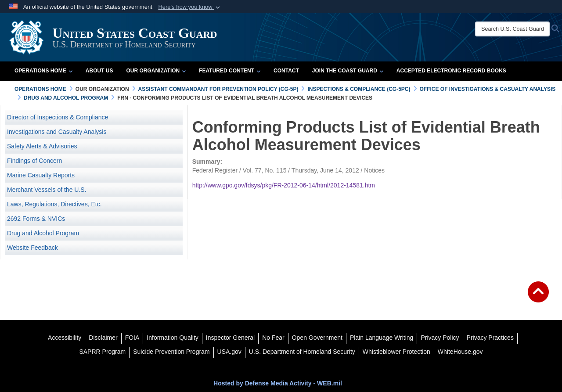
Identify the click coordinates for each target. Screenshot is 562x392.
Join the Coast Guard (348, 71)
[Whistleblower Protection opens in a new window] (396, 352)
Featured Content (230, 71)
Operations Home (43, 71)
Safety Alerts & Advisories (42, 146)
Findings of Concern (34, 161)
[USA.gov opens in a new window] (229, 352)
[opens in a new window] (103, 338)
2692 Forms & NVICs (36, 219)
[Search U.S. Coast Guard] (512, 29)
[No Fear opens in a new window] (273, 338)
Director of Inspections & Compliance (58, 117)
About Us (99, 71)
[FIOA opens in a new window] (132, 338)
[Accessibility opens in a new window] (65, 338)
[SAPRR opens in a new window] (102, 352)
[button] (190, 7)
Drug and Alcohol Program (43, 233)
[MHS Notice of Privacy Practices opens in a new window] (490, 338)
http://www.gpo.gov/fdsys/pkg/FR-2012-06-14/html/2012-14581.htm (284, 185)
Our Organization (156, 71)
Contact (286, 71)
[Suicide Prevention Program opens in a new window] (171, 352)
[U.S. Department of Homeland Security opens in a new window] (302, 352)
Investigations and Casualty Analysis (57, 132)
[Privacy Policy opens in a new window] (440, 338)
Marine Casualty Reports (41, 175)
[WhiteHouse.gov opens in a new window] (460, 352)
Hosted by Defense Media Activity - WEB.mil (278, 383)
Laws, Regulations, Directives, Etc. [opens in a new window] (54, 204)
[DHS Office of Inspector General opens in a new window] (230, 338)
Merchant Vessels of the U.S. (47, 190)
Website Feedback (32, 248)
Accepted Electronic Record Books (451, 71)
